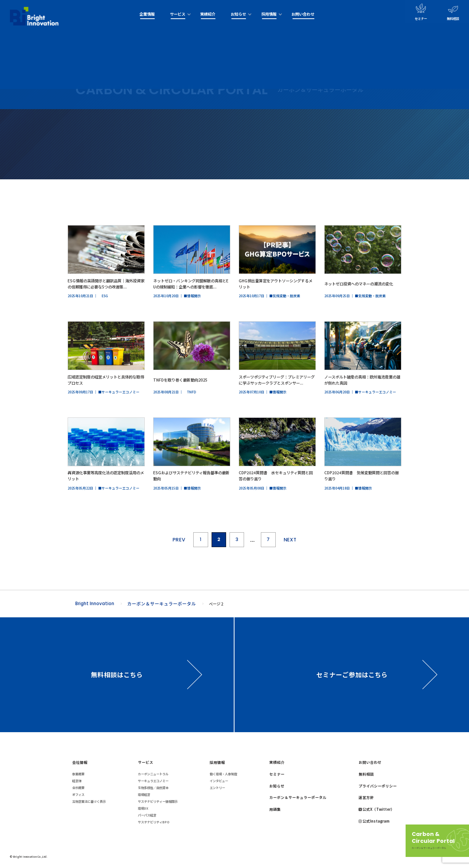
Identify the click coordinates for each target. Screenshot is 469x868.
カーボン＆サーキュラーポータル (162, 604)
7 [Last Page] (268, 539)
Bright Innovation (95, 604)
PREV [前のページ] (179, 540)
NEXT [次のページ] (290, 540)
